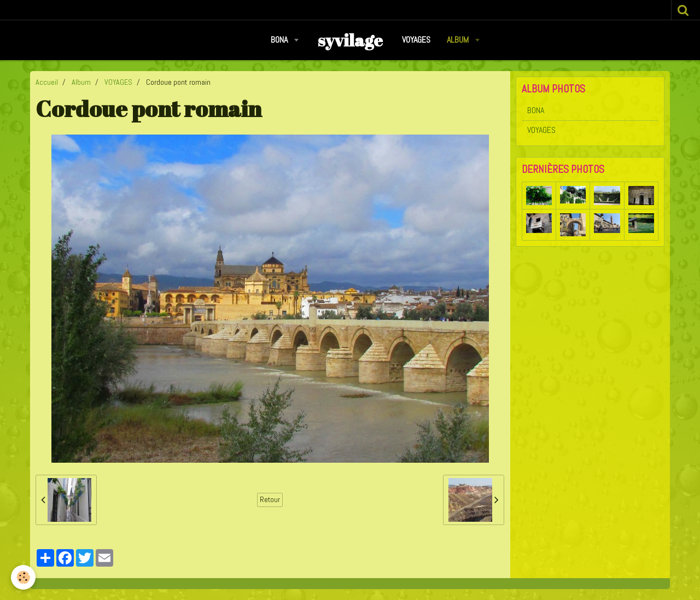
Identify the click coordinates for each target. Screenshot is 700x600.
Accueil (47, 82)
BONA (280, 40)
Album (459, 40)
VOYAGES (416, 40)
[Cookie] (23, 577)
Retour (270, 500)
